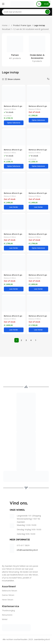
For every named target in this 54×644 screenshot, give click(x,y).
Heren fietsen (8, 600)
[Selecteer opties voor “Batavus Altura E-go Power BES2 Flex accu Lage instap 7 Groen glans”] (14, 207)
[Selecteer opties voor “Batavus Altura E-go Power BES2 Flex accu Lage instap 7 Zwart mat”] (38, 207)
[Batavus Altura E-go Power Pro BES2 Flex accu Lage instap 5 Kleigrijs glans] (38, 263)
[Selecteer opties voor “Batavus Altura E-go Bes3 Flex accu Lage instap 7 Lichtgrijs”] (14, 123)
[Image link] (16, 627)
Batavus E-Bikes (10, 109)
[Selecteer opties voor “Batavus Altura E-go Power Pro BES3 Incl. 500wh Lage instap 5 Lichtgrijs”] (38, 330)
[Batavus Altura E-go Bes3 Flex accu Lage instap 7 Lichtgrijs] (14, 94)
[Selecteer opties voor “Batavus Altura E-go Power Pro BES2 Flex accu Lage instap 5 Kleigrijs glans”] (38, 289)
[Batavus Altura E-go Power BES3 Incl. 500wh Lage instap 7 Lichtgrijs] (14, 222)
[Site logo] (22, 4)
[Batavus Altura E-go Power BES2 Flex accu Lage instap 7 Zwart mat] (38, 181)
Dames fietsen (8, 595)
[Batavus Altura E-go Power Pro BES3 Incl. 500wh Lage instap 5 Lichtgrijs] (38, 304)
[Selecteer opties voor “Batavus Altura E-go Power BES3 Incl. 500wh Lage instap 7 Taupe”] (38, 248)
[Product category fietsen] (15, 48)
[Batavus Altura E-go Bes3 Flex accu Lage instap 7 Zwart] (38, 94)
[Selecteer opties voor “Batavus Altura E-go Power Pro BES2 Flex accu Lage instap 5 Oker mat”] (14, 330)
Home (5, 25)
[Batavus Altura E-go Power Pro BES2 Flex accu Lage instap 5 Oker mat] (14, 304)
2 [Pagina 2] (21, 340)
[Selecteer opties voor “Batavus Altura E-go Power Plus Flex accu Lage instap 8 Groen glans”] (14, 289)
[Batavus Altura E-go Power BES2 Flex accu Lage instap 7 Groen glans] (14, 181)
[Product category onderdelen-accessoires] (37, 50)
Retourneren (7, 615)
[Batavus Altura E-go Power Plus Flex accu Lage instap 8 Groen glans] (14, 263)
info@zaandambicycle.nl (27, 550)
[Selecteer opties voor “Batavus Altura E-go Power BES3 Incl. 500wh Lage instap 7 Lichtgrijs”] (14, 248)
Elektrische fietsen (9, 591)
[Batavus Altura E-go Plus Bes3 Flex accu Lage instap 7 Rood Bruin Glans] (38, 138)
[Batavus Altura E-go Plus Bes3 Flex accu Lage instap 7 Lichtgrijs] (14, 138)
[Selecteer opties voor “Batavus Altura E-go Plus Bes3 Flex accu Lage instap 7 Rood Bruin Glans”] (38, 166)
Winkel (5, 619)
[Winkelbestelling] (48, 79)
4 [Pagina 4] (31, 340)
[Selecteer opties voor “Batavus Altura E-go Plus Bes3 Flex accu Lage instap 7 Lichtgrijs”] (14, 166)
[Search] (26, 12)
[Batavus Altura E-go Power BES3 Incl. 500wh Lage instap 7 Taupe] (38, 222)
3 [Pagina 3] (26, 340)
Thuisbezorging (8, 610)
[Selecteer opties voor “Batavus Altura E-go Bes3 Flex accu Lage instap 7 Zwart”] (38, 120)
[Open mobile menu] (3, 4)
